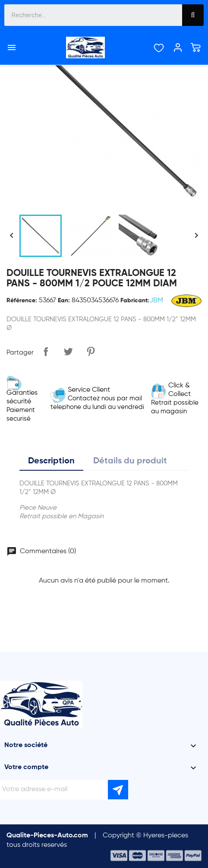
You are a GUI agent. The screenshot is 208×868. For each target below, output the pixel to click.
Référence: (22, 301)
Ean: (64, 301)
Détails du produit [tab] (130, 461)
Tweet (68, 352)
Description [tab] (51, 461)
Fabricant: (135, 301)
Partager (46, 352)
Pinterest (91, 352)
